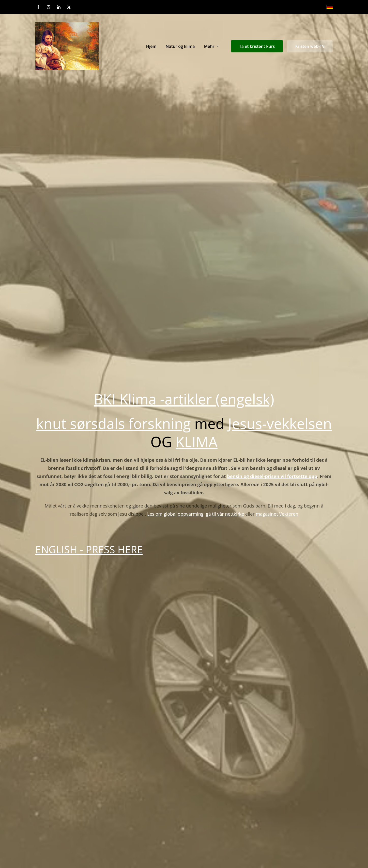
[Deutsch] (330, 7)
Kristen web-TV (310, 46)
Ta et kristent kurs (257, 46)
